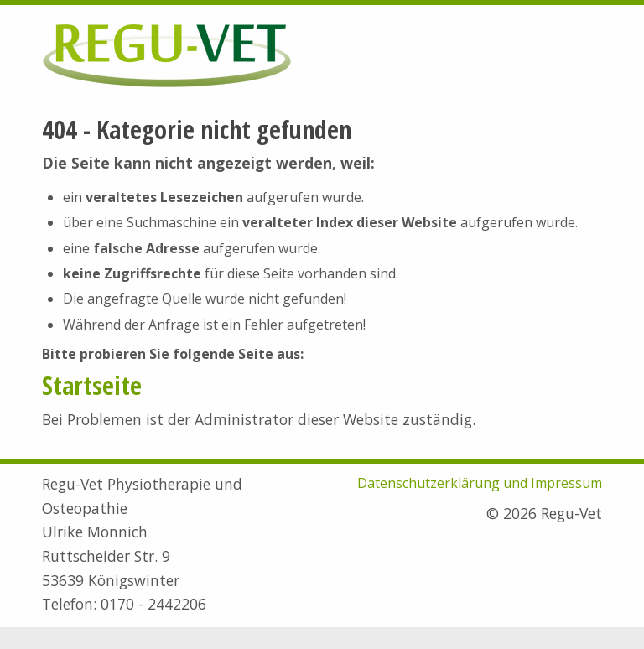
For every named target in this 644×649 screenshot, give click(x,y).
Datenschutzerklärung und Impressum (480, 483)
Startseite (92, 385)
